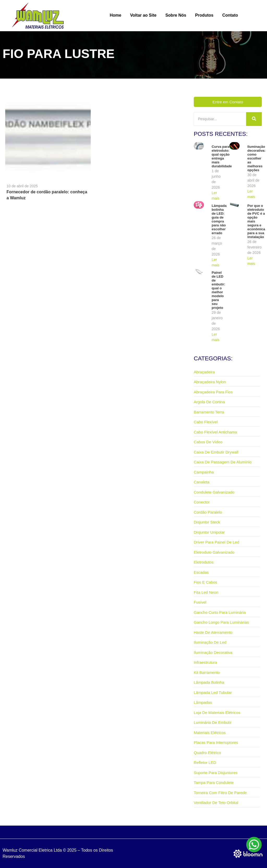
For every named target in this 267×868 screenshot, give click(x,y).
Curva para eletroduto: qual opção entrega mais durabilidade (222, 156)
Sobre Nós (176, 15)
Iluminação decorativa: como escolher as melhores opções (256, 158)
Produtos (204, 15)
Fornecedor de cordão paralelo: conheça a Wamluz (47, 195)
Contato (230, 15)
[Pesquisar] (220, 119)
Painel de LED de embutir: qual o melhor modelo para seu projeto (219, 290)
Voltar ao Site (143, 15)
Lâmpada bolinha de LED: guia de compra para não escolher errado (219, 219)
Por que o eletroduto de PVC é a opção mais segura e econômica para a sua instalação (256, 221)
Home (116, 15)
